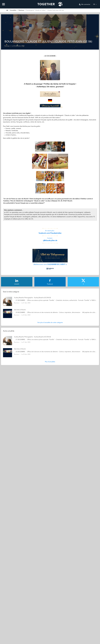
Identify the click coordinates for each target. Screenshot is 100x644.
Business (21, 10)
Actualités (13, 10)
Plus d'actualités (50, 362)
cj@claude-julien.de (50, 241)
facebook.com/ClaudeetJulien (50, 233)
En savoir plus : (50, 231)
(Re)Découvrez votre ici (50, 265)
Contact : (50, 238)
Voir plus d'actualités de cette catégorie (50, 323)
